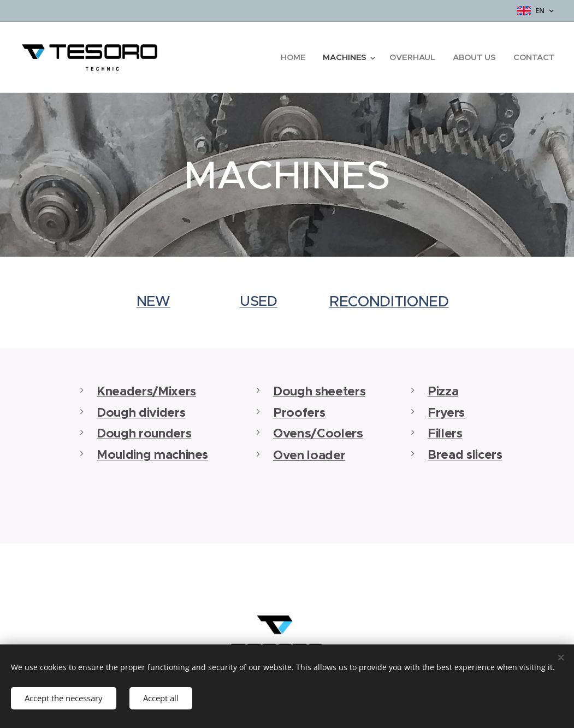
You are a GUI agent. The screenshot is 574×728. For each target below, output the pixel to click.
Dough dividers (141, 412)
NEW (153, 301)
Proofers (299, 412)
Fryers (446, 412)
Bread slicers (465, 455)
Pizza (443, 391)
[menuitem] (294, 57)
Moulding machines (152, 455)
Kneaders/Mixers (146, 391)
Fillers (445, 433)
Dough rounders (144, 433)
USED (259, 301)
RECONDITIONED (389, 301)
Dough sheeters (319, 391)
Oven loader (309, 455)
